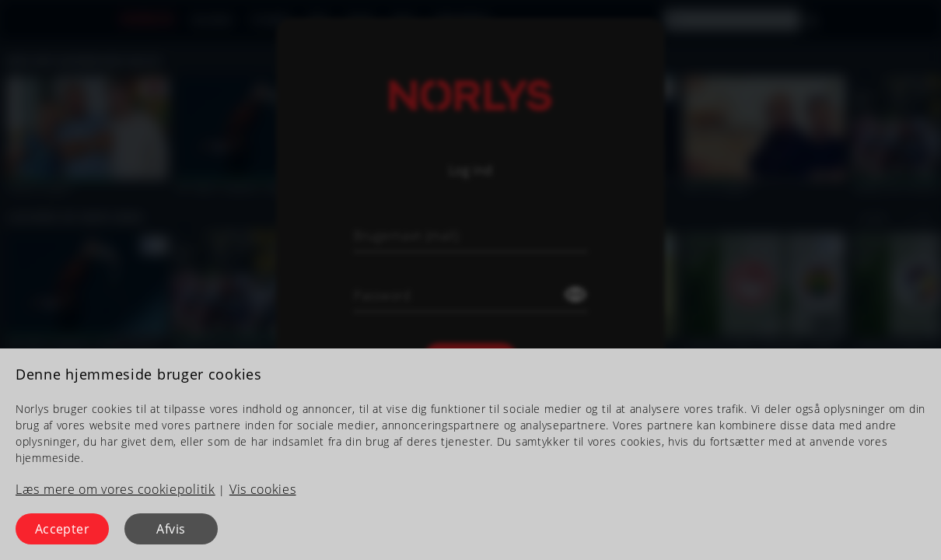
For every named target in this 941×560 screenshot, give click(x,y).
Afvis (171, 529)
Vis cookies (263, 489)
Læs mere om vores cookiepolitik (115, 489)
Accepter (63, 529)
